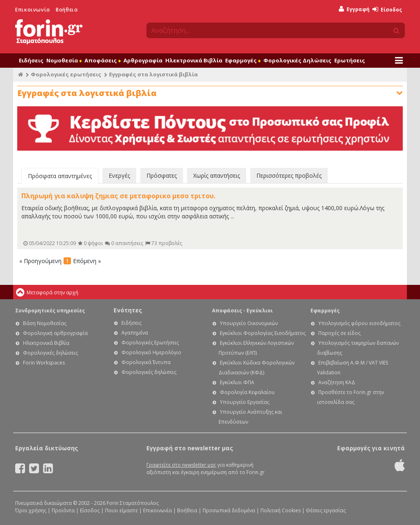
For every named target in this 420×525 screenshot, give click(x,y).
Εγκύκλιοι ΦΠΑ (237, 382)
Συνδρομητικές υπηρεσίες (50, 311)
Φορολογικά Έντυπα (146, 362)
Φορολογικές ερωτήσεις (66, 74)
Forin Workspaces (44, 363)
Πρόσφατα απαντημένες (60, 176)
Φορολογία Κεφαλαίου (247, 392)
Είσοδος (387, 10)
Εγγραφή (354, 9)
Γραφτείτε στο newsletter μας (181, 465)
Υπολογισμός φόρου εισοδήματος (359, 323)
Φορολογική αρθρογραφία (55, 333)
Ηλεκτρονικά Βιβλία (194, 60)
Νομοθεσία (64, 60)
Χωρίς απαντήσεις (217, 175)
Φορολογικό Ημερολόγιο (151, 352)
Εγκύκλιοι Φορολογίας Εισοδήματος (263, 333)
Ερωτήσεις (350, 60)
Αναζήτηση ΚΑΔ (337, 382)
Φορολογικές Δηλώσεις (297, 60)
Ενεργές (119, 175)
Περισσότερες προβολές (289, 175)
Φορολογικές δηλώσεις (50, 353)
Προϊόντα (63, 510)
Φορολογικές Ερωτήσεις (150, 343)
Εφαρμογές (243, 60)
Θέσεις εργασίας (326, 510)
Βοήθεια (67, 10)
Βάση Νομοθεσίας (45, 323)
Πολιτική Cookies (281, 510)
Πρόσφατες (162, 175)
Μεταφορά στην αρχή (52, 292)
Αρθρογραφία (143, 60)
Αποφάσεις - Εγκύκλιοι (242, 311)
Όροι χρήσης (31, 510)
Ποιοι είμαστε (121, 510)
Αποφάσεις (103, 60)
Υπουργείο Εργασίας (245, 402)
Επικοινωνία (33, 10)
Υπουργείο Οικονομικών (249, 323)
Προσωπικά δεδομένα (229, 510)
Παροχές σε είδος (339, 333)
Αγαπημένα (135, 333)
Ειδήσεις (31, 60)
